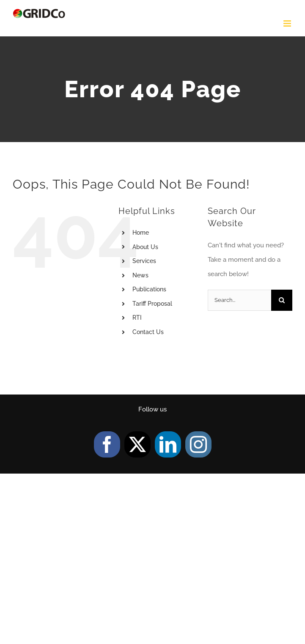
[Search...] (239, 300)
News (140, 275)
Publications (149, 289)
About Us (145, 247)
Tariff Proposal (152, 304)
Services (144, 261)
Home (141, 233)
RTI (137, 318)
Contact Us (148, 332)
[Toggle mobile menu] (288, 23)
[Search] (282, 300)
